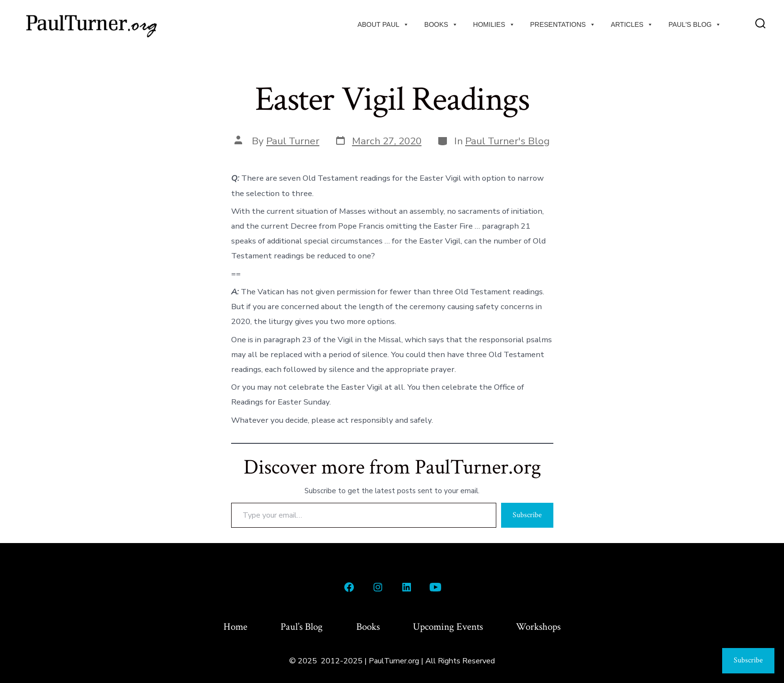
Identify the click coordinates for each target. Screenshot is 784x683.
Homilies (494, 24)
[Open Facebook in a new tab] (349, 587)
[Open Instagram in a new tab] (378, 587)
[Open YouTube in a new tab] (435, 587)
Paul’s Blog (302, 627)
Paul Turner (293, 141)
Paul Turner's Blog (507, 141)
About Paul (383, 24)
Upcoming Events (448, 627)
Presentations (563, 24)
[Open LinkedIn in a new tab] (407, 587)
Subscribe (527, 515)
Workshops (538, 627)
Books (441, 24)
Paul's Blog (695, 24)
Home (235, 627)
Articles (632, 24)
